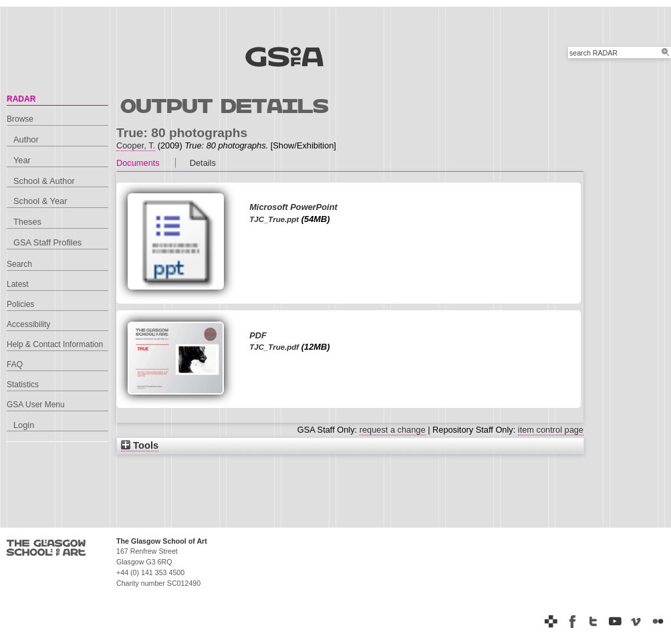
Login (24, 425)
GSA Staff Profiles (47, 242)
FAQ (15, 364)
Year (22, 160)
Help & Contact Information (55, 344)
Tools (140, 445)
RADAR (21, 99)
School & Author (44, 181)
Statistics (23, 385)
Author (26, 139)
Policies (20, 304)
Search (19, 264)
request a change (393, 430)
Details (203, 163)
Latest (18, 284)
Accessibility (28, 324)
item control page (551, 430)
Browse (20, 119)
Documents (138, 163)
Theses (27, 222)
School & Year (40, 201)
